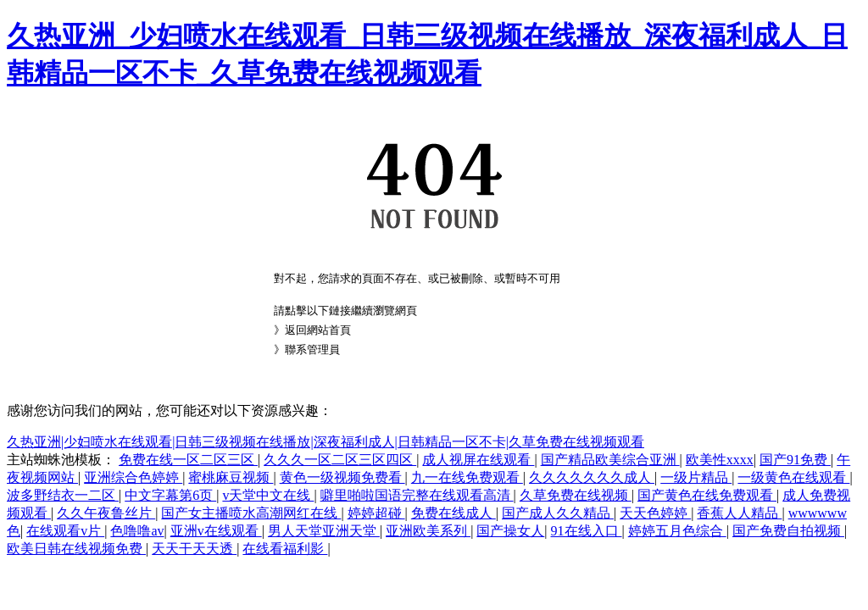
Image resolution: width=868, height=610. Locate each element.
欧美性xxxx (720, 460)
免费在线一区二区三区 (188, 460)
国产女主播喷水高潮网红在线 (251, 513)
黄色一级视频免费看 (342, 477)
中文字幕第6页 (170, 495)
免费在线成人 (453, 513)
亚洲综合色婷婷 (133, 477)
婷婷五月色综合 (677, 531)
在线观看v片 (65, 531)
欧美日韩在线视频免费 (76, 549)
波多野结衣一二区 (63, 495)
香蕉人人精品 (739, 513)
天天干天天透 (194, 549)
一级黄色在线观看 (793, 477)
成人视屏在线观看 (478, 460)
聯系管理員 (312, 349)
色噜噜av (137, 531)
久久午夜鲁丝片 (106, 513)
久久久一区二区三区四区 (340, 460)
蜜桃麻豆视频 (231, 477)
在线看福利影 (285, 549)
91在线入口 (587, 531)
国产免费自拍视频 (788, 531)
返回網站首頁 (318, 330)
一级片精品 (696, 477)
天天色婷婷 (655, 513)
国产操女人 (510, 531)
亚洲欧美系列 (428, 531)
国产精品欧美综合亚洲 (610, 460)
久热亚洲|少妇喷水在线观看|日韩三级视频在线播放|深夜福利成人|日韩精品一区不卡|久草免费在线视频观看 (325, 442)
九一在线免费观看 (467, 477)
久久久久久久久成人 (592, 477)
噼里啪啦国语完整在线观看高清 (417, 495)
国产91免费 (795, 460)
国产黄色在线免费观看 (707, 495)
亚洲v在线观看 (216, 531)
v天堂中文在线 (268, 495)
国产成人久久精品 (558, 513)
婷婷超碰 (376, 513)
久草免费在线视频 (576, 495)
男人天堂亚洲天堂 (324, 531)
